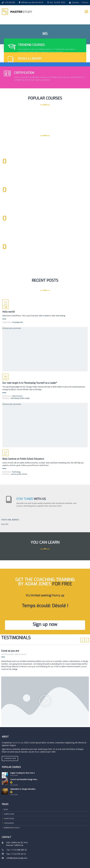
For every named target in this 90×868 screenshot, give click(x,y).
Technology (16, 472)
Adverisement (17, 396)
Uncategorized (17, 322)
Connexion (74, 2)
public (19, 474)
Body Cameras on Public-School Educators (23, 459)
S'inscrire (85, 3)
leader (22, 398)
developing (15, 398)
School (25, 474)
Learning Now (10, 758)
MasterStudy (18, 743)
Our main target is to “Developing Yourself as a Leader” (30, 383)
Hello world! (9, 312)
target (27, 398)
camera (14, 474)
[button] (45, 701)
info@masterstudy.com (17, 858)
